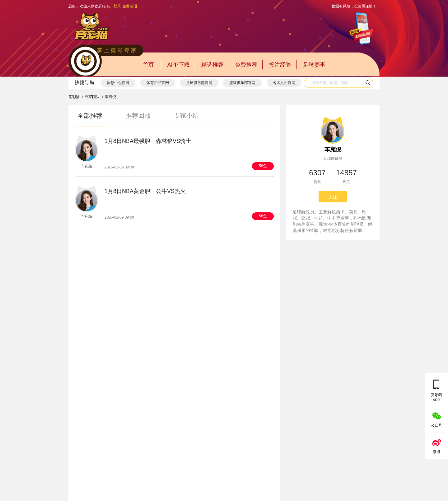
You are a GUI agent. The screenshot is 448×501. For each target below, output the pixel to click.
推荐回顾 (138, 116)
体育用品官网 (158, 83)
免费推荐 (246, 65)
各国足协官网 (284, 83)
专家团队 (92, 97)
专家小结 (186, 116)
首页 (148, 65)
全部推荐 (90, 116)
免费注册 (130, 6)
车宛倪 (333, 149)
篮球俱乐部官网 (242, 83)
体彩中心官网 (118, 83)
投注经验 (280, 65)
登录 (117, 6)
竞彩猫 (74, 97)
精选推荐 (212, 65)
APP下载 (179, 65)
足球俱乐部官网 (199, 83)
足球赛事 (314, 65)
